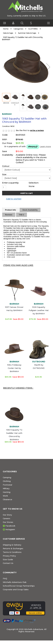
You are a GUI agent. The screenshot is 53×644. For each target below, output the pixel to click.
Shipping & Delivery (12, 545)
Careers (7, 518)
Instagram (10, 529)
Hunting (7, 492)
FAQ (5, 578)
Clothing (7, 481)
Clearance (7, 499)
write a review (37, 130)
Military (6, 488)
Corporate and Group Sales (16, 589)
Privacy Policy (9, 556)
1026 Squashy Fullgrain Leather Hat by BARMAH (39, 310)
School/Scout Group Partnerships (19, 586)
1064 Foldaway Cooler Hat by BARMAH (14, 368)
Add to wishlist (14, 199)
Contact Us (8, 563)
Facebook (10, 526)
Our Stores (8, 522)
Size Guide (8, 559)
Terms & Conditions (12, 552)
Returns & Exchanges (13, 548)
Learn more (45, 146)
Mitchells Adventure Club (15, 582)
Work (5, 496)
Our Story (7, 515)
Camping (7, 477)
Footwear (8, 485)
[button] (4, 23)
